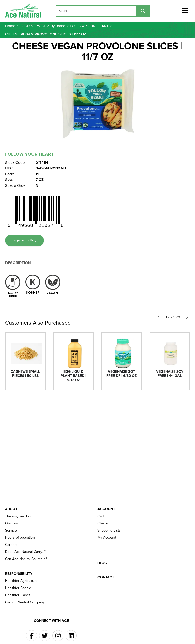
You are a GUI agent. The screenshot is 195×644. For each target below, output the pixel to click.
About (11, 509)
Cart (101, 516)
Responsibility (19, 574)
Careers (11, 545)
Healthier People (18, 588)
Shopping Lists (109, 531)
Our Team (13, 523)
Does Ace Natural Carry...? (25, 552)
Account (106, 509)
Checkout (105, 523)
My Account (107, 538)
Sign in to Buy (25, 240)
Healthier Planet (18, 595)
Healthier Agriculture (21, 581)
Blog (102, 563)
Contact (106, 577)
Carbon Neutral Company (25, 602)
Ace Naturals (25, 10)
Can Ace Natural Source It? (26, 559)
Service (11, 531)
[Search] (103, 11)
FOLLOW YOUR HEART (29, 154)
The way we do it (18, 516)
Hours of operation (20, 538)
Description (18, 263)
